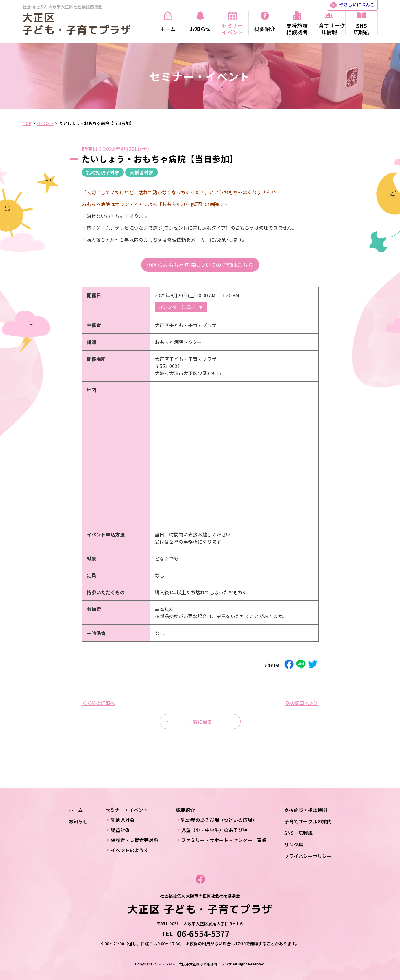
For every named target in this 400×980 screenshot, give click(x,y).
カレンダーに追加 (177, 307)
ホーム (76, 810)
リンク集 (294, 844)
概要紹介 (185, 810)
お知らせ (78, 821)
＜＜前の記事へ (98, 703)
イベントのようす (130, 850)
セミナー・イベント (127, 810)
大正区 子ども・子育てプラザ (77, 24)
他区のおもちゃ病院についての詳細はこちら (200, 265)
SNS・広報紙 (298, 833)
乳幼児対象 (123, 820)
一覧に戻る (200, 722)
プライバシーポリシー (308, 856)
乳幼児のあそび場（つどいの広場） (219, 820)
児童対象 (120, 830)
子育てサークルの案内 (308, 821)
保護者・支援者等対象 (134, 840)
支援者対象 (142, 172)
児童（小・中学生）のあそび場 (214, 830)
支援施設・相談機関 (306, 810)
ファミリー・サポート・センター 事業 (224, 840)
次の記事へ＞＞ (302, 703)
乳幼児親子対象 (103, 172)
